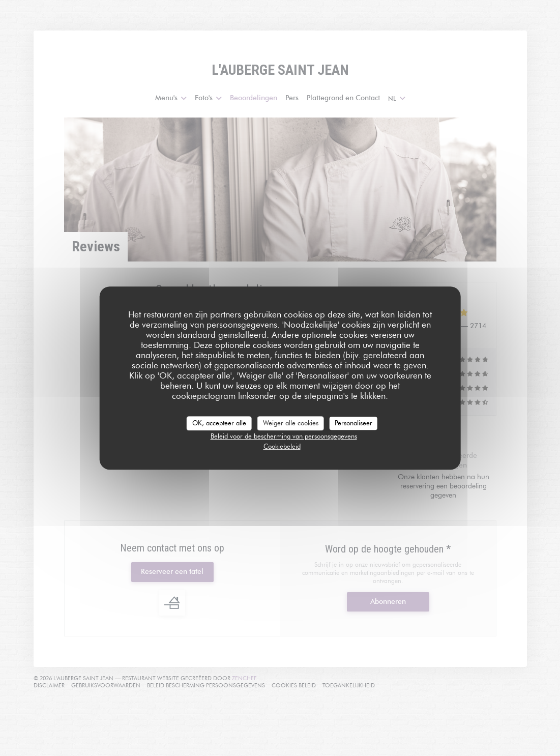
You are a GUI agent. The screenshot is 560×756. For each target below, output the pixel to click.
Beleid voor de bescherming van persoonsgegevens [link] (284, 436)
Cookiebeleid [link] (282, 446)
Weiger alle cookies (291, 423)
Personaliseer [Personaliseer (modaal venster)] (353, 423)
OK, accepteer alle (219, 423)
